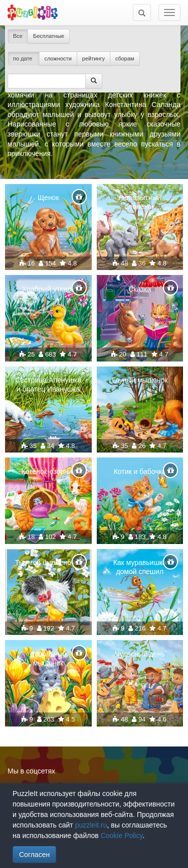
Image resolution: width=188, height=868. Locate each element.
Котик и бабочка (140, 471)
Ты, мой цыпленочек (48, 562)
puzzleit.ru (91, 825)
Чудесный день (140, 654)
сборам (125, 58)
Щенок (48, 197)
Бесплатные (49, 36)
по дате (24, 58)
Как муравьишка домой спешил (140, 567)
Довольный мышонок (48, 658)
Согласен (34, 854)
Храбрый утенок (48, 289)
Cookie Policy (122, 835)
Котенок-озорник (48, 471)
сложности (58, 58)
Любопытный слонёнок (140, 202)
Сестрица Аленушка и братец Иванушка (48, 384)
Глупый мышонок (140, 380)
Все (18, 36)
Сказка (140, 289)
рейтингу (93, 58)
